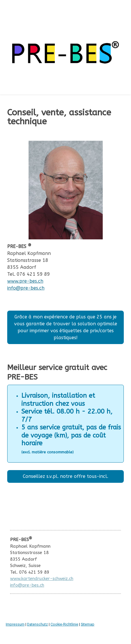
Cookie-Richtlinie (64, 624)
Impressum (15, 624)
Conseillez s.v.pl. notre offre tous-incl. (65, 476)
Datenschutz (38, 624)
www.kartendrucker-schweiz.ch (42, 579)
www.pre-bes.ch (25, 281)
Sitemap (88, 624)
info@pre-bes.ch (26, 288)
